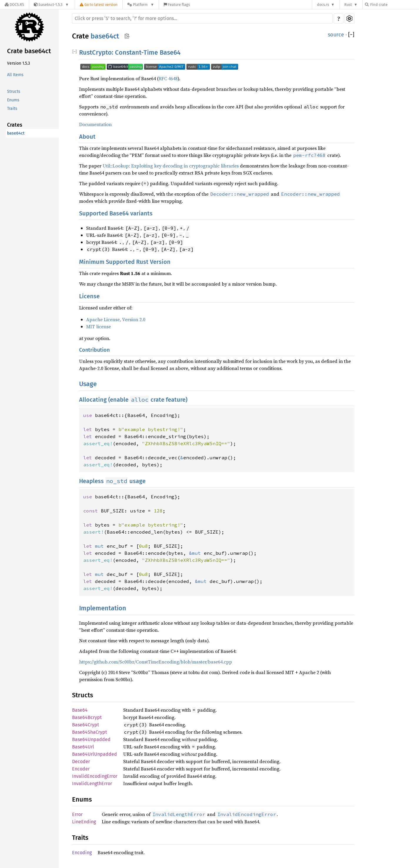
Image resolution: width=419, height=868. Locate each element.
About (87, 137)
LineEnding (84, 822)
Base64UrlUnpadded (95, 754)
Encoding (82, 853)
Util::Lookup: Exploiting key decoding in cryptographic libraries (171, 166)
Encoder (81, 769)
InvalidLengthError (92, 784)
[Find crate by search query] (394, 5)
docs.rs (323, 5)
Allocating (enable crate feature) (133, 400)
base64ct (16, 133)
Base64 (80, 710)
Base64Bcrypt (87, 717)
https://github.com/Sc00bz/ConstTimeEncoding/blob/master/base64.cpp (156, 662)
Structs (14, 92)
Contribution (94, 350)
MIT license (99, 326)
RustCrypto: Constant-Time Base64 (130, 52)
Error (77, 814)
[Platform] (141, 5)
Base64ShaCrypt (90, 732)
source (336, 35)
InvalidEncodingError (95, 776)
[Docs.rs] (14, 5)
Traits (12, 109)
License (89, 296)
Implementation (103, 608)
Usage (88, 384)
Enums (13, 100)
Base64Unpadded (91, 739)
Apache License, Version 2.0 (116, 319)
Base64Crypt (86, 725)
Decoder (81, 761)
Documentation (95, 124)
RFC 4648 (168, 78)
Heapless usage (112, 481)
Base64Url (83, 747)
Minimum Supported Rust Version (125, 262)
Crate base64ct (29, 51)
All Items (15, 75)
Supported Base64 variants (116, 213)
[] (351, 35)
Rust (348, 5)
